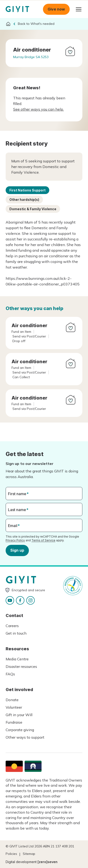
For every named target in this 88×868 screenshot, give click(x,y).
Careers (12, 626)
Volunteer (14, 707)
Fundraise (14, 722)
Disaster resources (21, 666)
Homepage (17, 9)
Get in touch (16, 633)
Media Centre (17, 659)
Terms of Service (43, 540)
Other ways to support (25, 737)
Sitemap (29, 854)
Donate (12, 700)
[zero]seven (48, 862)
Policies (11, 854)
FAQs (10, 674)
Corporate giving (20, 730)
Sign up (17, 550)
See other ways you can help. (38, 109)
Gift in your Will (19, 715)
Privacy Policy (15, 540)
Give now (56, 9)
